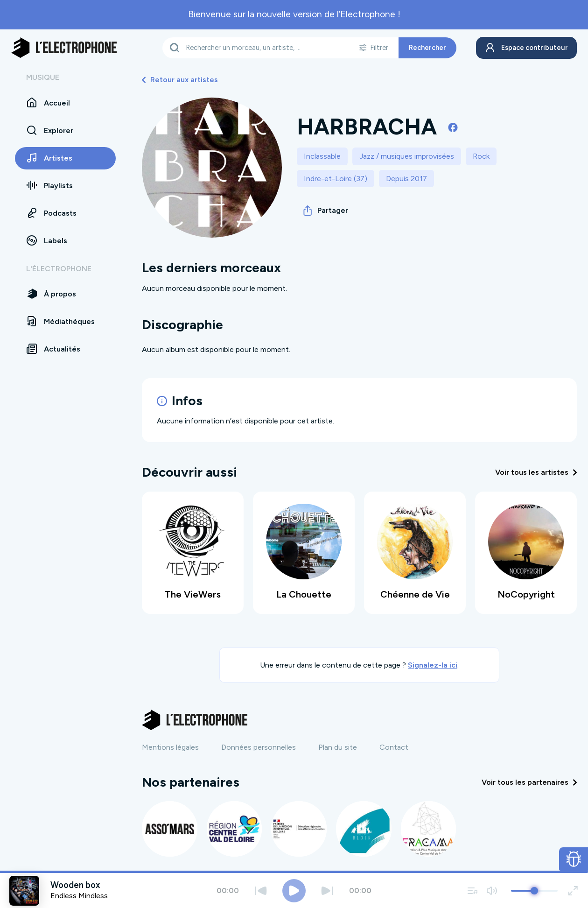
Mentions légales (170, 747)
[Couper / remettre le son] (492, 890)
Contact (394, 747)
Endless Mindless (79, 896)
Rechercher (425, 48)
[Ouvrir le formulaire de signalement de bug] (574, 859)
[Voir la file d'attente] (473, 890)
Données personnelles (259, 747)
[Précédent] (261, 890)
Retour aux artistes (180, 80)
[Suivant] (327, 890)
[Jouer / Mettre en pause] (294, 891)
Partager (326, 211)
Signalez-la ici (433, 664)
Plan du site (338, 747)
